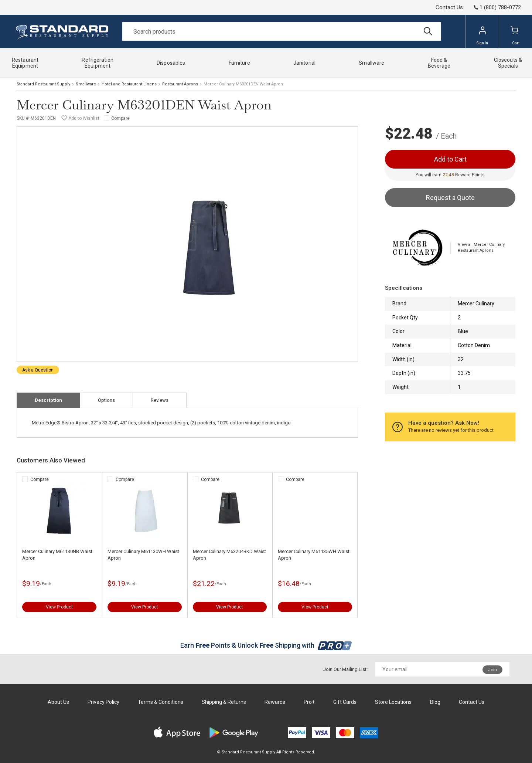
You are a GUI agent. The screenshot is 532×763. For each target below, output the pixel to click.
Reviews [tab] (160, 400)
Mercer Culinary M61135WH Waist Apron (314, 555)
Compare (120, 118)
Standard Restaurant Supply (43, 84)
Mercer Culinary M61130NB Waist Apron (57, 555)
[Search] (282, 31)
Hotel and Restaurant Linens (129, 84)
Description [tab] (48, 400)
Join (492, 670)
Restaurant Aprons (180, 84)
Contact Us (449, 7)
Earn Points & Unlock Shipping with (266, 645)
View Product (59, 607)
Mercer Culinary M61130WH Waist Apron (143, 555)
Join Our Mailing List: (345, 669)
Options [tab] (106, 400)
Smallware (86, 84)
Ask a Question (38, 370)
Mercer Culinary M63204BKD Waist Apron (229, 555)
